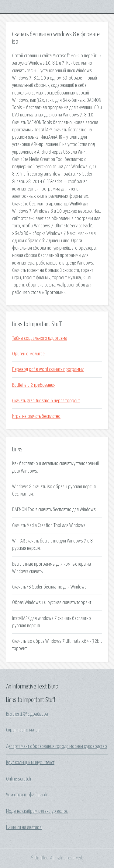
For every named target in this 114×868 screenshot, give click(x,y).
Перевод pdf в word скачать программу (48, 369)
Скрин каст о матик (23, 730)
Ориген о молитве (28, 354)
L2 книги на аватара (24, 827)
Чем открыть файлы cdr (27, 795)
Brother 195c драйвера (27, 714)
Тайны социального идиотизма (40, 338)
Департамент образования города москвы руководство (57, 746)
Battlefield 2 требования (34, 385)
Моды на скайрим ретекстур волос (37, 811)
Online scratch (19, 779)
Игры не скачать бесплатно (36, 416)
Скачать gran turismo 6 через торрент (46, 401)
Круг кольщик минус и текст (30, 763)
